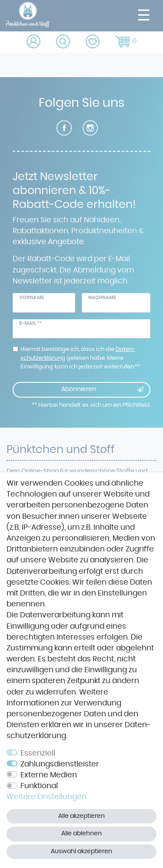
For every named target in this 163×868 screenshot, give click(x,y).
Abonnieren (103, 390)
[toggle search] (64, 42)
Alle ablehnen (81, 834)
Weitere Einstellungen (47, 797)
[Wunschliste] (93, 42)
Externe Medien (49, 775)
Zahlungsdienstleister (60, 764)
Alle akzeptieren (81, 816)
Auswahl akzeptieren (81, 851)
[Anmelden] (34, 42)
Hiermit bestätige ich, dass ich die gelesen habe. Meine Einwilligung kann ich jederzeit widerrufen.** (80, 358)
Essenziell (38, 753)
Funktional (39, 786)
